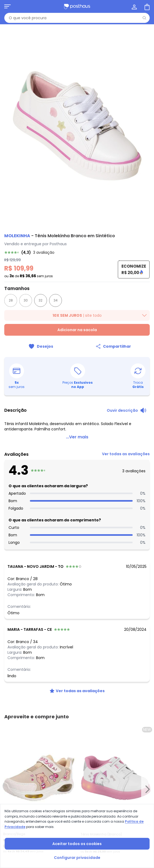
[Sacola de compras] (147, 6)
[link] (77, 252)
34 (56, 300)
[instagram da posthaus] (21, 732)
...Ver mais (77, 437)
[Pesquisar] (144, 18)
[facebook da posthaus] (10, 732)
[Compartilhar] (114, 346)
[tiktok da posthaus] (33, 732)
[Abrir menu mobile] (7, 6)
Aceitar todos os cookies (77, 844)
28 (11, 300)
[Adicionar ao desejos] (41, 346)
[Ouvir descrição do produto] (127, 410)
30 (26, 300)
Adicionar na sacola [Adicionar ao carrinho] (77, 330)
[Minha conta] (134, 6)
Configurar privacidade (77, 858)
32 (41, 300)
